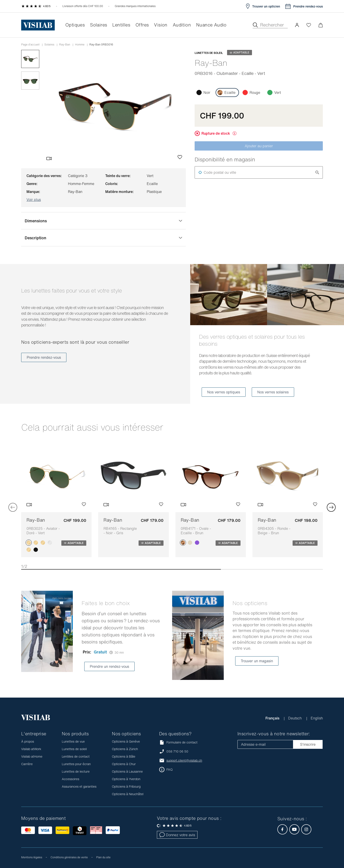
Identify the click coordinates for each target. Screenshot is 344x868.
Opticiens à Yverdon (126, 779)
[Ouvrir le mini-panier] (321, 25)
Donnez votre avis (177, 835)
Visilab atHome (32, 756)
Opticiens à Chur (124, 764)
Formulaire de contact (178, 742)
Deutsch (295, 718)
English (317, 718)
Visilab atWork (31, 749)
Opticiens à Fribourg (126, 786)
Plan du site (103, 857)
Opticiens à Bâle (124, 756)
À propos (28, 741)
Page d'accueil (30, 45)
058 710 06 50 (177, 751)
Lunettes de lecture (76, 771)
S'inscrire (308, 744)
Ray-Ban (65, 45)
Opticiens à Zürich (125, 749)
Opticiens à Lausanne (127, 771)
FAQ (169, 770)
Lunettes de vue (73, 741)
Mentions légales (32, 857)
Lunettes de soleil (74, 749)
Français (273, 718)
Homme (80, 45)
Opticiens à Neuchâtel (128, 794)
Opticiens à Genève (126, 741)
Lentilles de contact (76, 756)
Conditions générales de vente (69, 857)
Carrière (27, 764)
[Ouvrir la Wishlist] (309, 25)
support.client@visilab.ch (184, 760)
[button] (297, 25)
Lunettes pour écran (76, 764)
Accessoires (70, 779)
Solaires (49, 45)
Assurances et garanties (79, 786)
